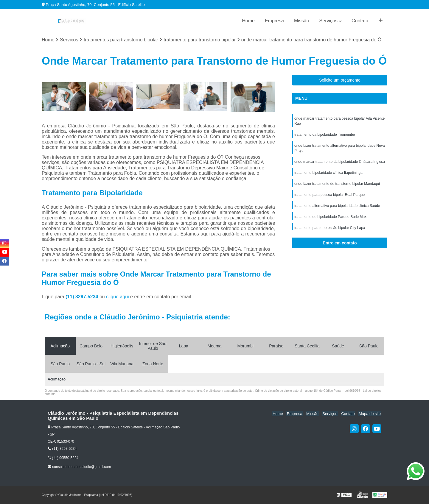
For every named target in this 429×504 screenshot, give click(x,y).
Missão (302, 21)
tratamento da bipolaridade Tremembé (325, 135)
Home (248, 21)
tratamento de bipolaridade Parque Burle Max (330, 220)
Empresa (274, 21)
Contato (360, 21)
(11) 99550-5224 (63, 458)
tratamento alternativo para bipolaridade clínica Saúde (337, 209)
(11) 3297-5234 (83, 297)
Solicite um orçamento (340, 80)
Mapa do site (370, 414)
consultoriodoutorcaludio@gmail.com (79, 467)
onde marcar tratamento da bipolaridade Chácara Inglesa (340, 163)
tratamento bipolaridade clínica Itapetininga (328, 175)
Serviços (328, 21)
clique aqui (118, 297)
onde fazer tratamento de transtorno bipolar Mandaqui (337, 186)
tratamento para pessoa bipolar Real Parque (329, 197)
